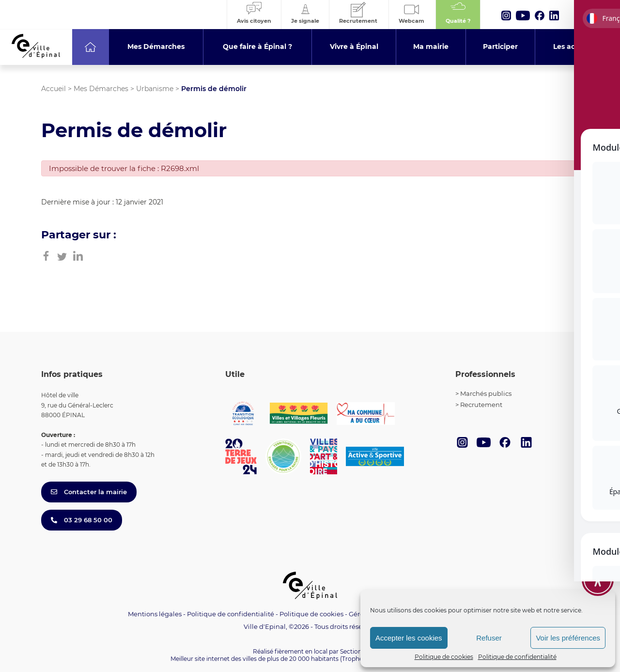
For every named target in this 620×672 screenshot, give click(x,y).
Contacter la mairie (89, 492)
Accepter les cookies (409, 638)
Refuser (489, 638)
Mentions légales (155, 614)
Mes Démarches (101, 89)
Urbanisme (155, 89)
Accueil (54, 89)
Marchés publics (486, 393)
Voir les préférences (568, 638)
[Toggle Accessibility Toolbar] (598, 567)
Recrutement (481, 405)
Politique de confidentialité (517, 657)
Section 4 (354, 651)
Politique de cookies (444, 657)
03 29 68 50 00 (82, 520)
